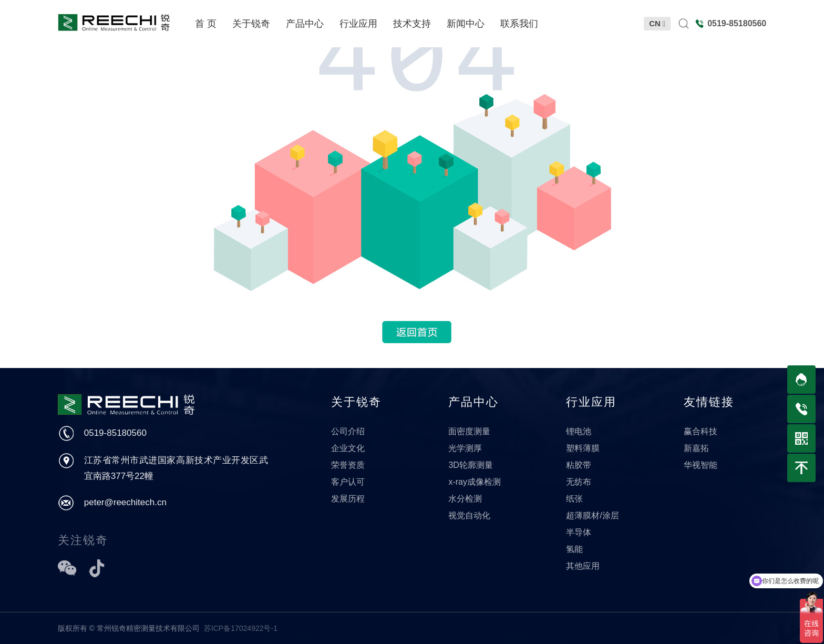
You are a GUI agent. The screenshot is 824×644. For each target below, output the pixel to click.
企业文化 (348, 448)
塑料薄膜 (583, 448)
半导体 (579, 532)
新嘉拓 (696, 448)
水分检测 (465, 499)
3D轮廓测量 (470, 465)
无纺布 (579, 482)
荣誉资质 (348, 465)
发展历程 (348, 499)
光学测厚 (465, 448)
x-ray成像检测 (475, 482)
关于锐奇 (356, 402)
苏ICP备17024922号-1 (241, 628)
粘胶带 (579, 465)
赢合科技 (701, 431)
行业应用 (591, 402)
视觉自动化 (469, 515)
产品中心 (473, 402)
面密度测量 (469, 431)
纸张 (574, 499)
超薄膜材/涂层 (592, 515)
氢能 (574, 549)
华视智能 (701, 465)
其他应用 (583, 566)
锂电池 (579, 431)
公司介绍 (348, 431)
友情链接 (709, 402)
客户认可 (348, 482)
